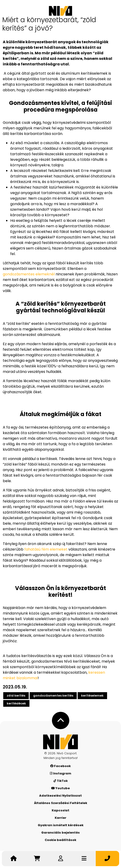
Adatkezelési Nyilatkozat (60, 796)
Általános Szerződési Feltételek (61, 803)
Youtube (60, 788)
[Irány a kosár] (37, 859)
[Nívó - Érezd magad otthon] (60, 742)
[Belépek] (60, 859)
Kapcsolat (60, 810)
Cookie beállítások (60, 840)
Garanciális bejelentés (60, 833)
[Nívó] (60, 11)
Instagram (60, 773)
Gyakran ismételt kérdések (61, 825)
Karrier (60, 818)
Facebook (60, 766)
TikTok (61, 781)
